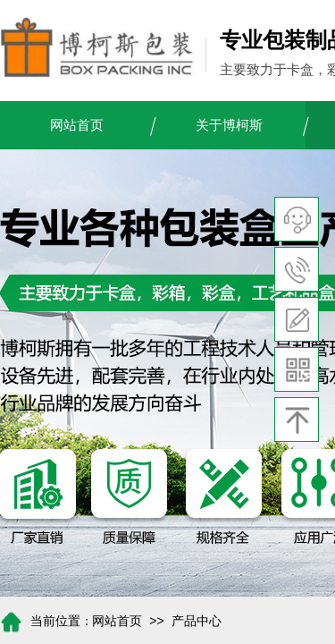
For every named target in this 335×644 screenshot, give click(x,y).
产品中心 (197, 621)
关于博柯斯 (229, 125)
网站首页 (77, 125)
